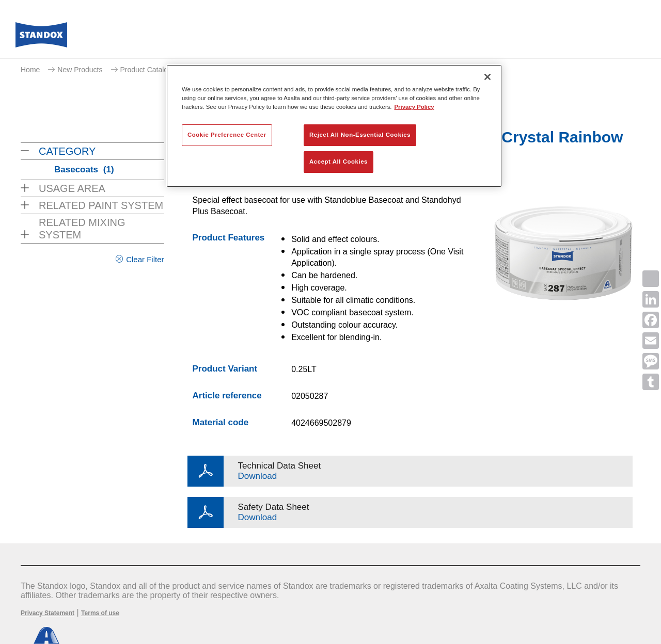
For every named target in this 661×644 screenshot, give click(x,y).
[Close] (487, 77)
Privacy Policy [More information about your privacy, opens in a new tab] (414, 107)
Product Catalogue (150, 70)
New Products (80, 70)
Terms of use (100, 613)
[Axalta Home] (41, 38)
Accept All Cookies (339, 162)
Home (30, 70)
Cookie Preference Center (227, 135)
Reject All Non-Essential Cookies (360, 135)
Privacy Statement (48, 613)
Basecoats (84, 170)
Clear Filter (145, 259)
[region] (334, 126)
